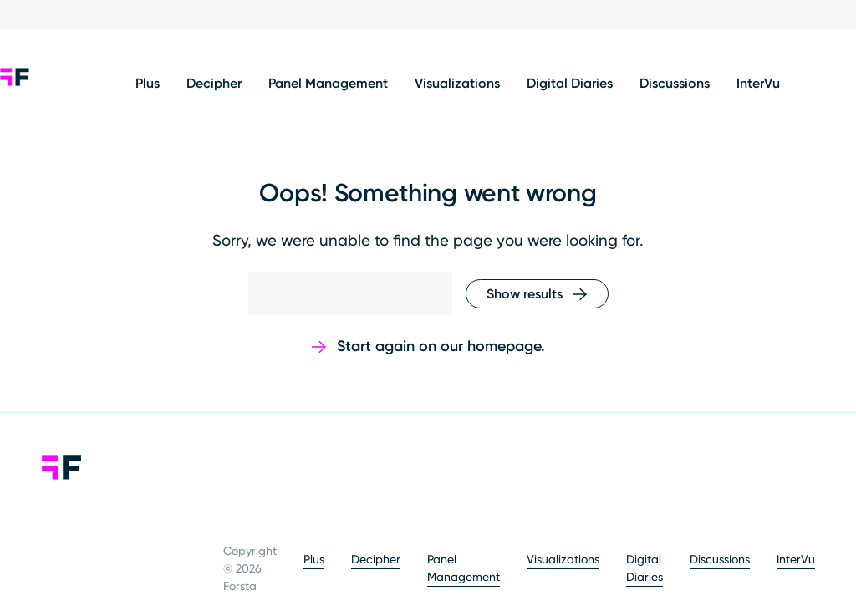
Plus (148, 84)
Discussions (675, 84)
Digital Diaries (570, 84)
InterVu (758, 84)
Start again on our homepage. (441, 347)
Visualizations (457, 84)
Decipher (214, 84)
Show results (525, 295)
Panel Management (328, 84)
